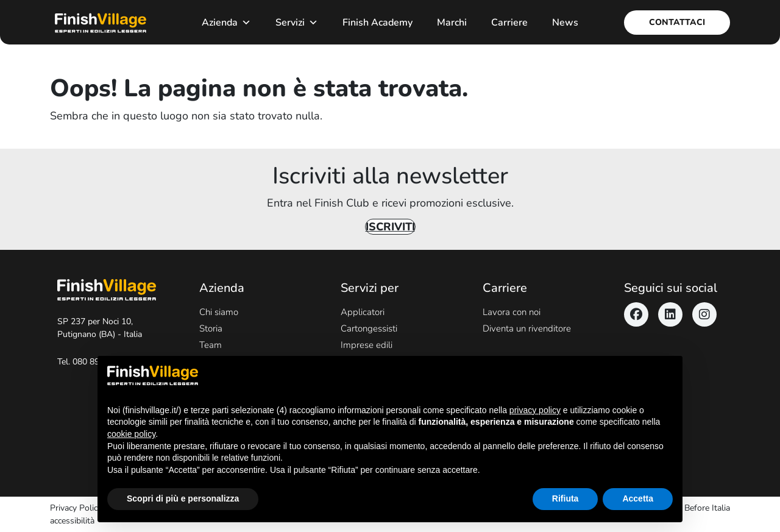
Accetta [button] (638, 498)
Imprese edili (367, 345)
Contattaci (677, 22)
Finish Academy (378, 23)
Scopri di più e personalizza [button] (183, 498)
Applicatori (363, 312)
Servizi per (370, 288)
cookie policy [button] (131, 434)
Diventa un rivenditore (527, 328)
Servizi (297, 23)
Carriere (509, 23)
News (565, 23)
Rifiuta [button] (565, 498)
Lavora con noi (512, 312)
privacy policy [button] (535, 410)
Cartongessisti (369, 328)
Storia (211, 328)
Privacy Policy (76, 508)
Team (211, 345)
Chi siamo (219, 312)
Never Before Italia (695, 508)
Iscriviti (390, 227)
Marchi (452, 23)
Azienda (226, 23)
